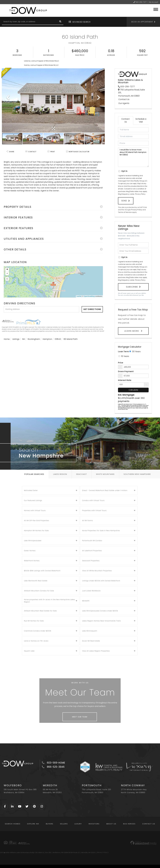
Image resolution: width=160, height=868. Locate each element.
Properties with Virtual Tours (94, 510)
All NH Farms (87, 521)
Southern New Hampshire (137, 474)
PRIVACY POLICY (103, 853)
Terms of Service (125, 212)
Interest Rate (125, 380)
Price (121, 363)
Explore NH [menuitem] (33, 824)
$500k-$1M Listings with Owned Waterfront (42, 571)
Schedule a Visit (141, 120)
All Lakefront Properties (92, 551)
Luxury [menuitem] (78, 824)
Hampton (47, 339)
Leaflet (79, 296)
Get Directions (92, 309)
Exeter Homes (30, 551)
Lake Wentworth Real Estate (36, 581)
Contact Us (124, 99)
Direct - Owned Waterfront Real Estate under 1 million (105, 490)
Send (124, 201)
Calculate (133, 390)
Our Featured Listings (33, 500)
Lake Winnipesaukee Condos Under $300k (100, 611)
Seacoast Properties (91, 561)
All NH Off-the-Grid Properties (37, 521)
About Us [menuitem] (111, 824)
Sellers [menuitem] (64, 824)
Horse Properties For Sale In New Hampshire (101, 531)
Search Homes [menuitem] (13, 824)
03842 (58, 339)
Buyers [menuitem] (50, 824)
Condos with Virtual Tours (93, 500)
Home (7, 339)
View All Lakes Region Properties (96, 651)
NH (23, 339)
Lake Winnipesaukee (33, 541)
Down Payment (126, 371)
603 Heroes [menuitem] (129, 824)
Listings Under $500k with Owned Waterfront (101, 581)
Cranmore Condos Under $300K (38, 631)
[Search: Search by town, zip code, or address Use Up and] (29, 22)
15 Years (124, 356)
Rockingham (34, 339)
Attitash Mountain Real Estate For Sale (40, 611)
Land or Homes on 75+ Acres (36, 641)
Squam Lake (29, 651)
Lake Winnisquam (90, 631)
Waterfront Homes (32, 561)
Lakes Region (60, 474)
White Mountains (105, 474)
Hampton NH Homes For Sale (36, 531)
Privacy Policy (140, 194)
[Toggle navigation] (156, 9)
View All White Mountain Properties (97, 571)
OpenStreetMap (89, 296)
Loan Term (123, 352)
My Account (154, 2)
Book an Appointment (142, 22)
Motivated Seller (31, 490)
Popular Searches (34, 474)
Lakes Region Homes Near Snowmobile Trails (101, 621)
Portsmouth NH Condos (92, 541)
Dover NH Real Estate (91, 641)
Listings (16, 339)
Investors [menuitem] (94, 824)
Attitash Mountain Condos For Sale (39, 591)
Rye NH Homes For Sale (34, 621)
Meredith (86, 601)
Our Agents (124, 103)
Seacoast (81, 474)
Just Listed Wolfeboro (91, 591)
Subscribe (132, 287)
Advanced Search (81, 22)
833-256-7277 (141, 2)
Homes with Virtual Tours (35, 510)
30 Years (135, 352)
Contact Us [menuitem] (149, 824)
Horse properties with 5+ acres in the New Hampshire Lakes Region (49, 601)
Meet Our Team (80, 717)
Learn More (132, 331)
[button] (60, 22)
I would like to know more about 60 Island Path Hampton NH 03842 (133, 157)
